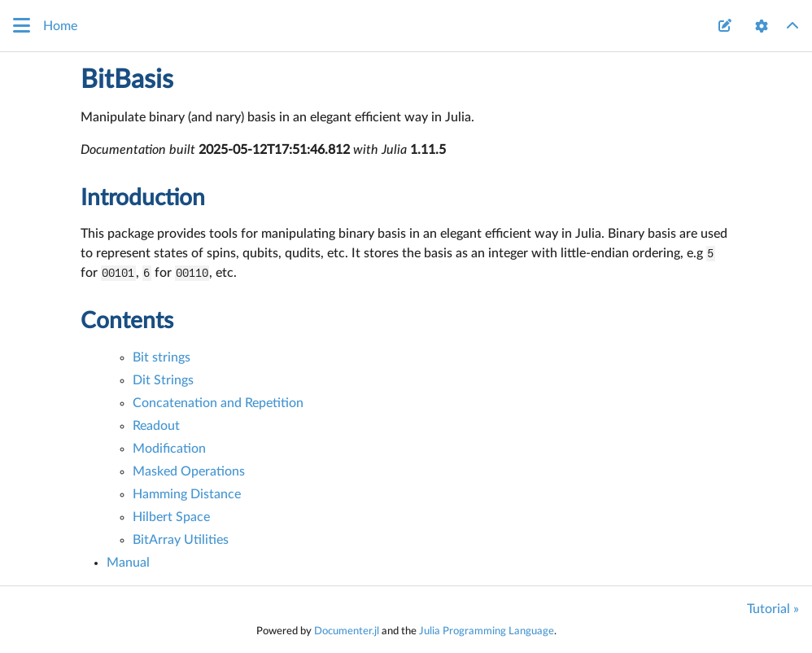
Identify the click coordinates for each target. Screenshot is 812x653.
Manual (128, 563)
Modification (169, 449)
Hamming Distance (187, 494)
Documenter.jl (347, 631)
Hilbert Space (171, 517)
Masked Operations (189, 471)
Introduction (143, 198)
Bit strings (162, 357)
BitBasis (127, 80)
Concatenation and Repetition (218, 403)
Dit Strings (163, 380)
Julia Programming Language (487, 631)
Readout (156, 426)
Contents (127, 321)
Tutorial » (773, 609)
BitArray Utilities (181, 540)
